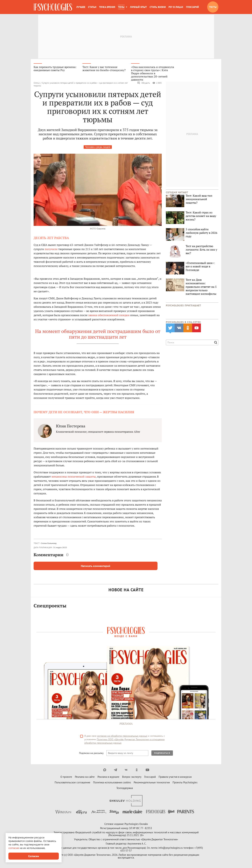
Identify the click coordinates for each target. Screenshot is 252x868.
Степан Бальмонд (49, 544)
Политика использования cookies (112, 783)
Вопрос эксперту (132, 777)
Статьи (92, 7)
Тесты (213, 7)
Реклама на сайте (85, 777)
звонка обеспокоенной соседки (109, 316)
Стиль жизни (158, 7)
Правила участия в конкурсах (175, 777)
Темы (121, 7)
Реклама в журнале (108, 777)
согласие (14, 848)
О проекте (66, 777)
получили (51, 250)
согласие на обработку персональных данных (122, 736)
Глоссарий (192, 7)
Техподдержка (125, 789)
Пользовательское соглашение (72, 783)
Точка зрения (107, 7)
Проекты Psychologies (185, 783)
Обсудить (144, 83)
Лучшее (81, 7)
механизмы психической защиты (74, 477)
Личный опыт (138, 7)
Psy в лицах (176, 7)
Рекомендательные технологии (152, 783)
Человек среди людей (98, 147)
